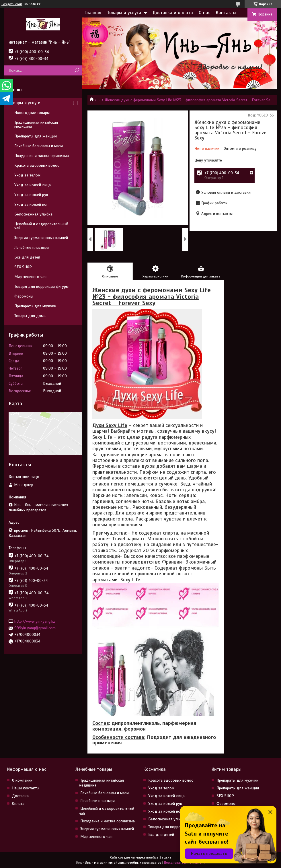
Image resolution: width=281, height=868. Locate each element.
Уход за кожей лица (33, 185)
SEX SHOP (23, 267)
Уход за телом (27, 175)
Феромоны (24, 296)
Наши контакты (26, 788)
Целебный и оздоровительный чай (41, 226)
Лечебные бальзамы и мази (39, 146)
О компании (22, 780)
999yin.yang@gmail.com (35, 628)
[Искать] (77, 70)
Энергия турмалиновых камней (41, 238)
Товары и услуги (124, 13)
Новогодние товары (32, 113)
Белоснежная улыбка (33, 214)
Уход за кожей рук (31, 195)
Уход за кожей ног (31, 204)
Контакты (226, 13)
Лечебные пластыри (32, 247)
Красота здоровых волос (37, 165)
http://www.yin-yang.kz (35, 621)
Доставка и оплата (173, 13)
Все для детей (27, 257)
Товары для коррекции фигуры (41, 287)
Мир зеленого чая (30, 277)
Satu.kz (165, 857)
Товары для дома (30, 316)
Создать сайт (12, 4)
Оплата (18, 804)
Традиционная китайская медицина (36, 124)
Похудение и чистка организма (42, 156)
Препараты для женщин (36, 136)
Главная (93, 13)
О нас (204, 13)
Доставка (20, 796)
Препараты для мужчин (35, 306)
